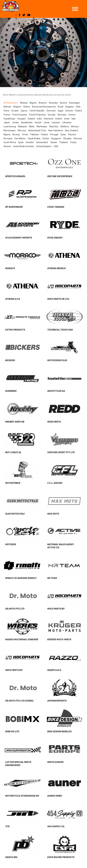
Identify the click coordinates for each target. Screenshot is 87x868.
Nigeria (7, 134)
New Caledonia (56, 130)
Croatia (15, 111)
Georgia (52, 115)
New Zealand (71, 130)
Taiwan (53, 142)
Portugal (54, 134)
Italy (74, 119)
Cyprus (24, 111)
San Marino (20, 138)
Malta (32, 126)
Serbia (46, 138)
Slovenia (78, 138)
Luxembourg (10, 126)
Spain (21, 142)
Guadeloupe (9, 119)
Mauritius (54, 126)
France (7, 115)
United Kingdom (44, 146)
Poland (44, 134)
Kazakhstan (27, 122)
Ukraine (7, 146)
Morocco (22, 130)
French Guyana (20, 115)
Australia (53, 103)
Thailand (63, 142)
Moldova (65, 126)
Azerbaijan (74, 103)
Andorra (43, 103)
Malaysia (22, 126)
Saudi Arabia (34, 138)
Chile (78, 107)
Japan (7, 122)
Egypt (61, 111)
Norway (16, 134)
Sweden (30, 142)
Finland (78, 111)
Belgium (17, 107)
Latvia (47, 122)
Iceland (31, 119)
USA (56, 146)
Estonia (69, 111)
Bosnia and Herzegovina (44, 107)
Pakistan (35, 134)
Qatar (63, 134)
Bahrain (7, 107)
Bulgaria (70, 107)
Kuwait (38, 122)
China (6, 111)
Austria (63, 103)
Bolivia (27, 107)
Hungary (22, 119)
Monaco (75, 126)
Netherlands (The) (37, 130)
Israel (67, 119)
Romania (8, 138)
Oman (25, 134)
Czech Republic (37, 111)
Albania (24, 103)
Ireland (59, 119)
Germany (62, 115)
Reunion (72, 134)
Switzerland (42, 142)
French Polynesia (37, 115)
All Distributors (11, 103)
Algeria (33, 103)
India (39, 119)
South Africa (10, 142)
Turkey (73, 142)
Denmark (51, 111)
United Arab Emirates (24, 146)
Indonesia (48, 119)
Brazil (61, 107)
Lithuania (67, 122)
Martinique (42, 126)
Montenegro (10, 130)
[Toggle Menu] (75, 9)
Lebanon (56, 122)
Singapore (56, 138)
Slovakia (67, 138)
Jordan (15, 122)
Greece (72, 115)
